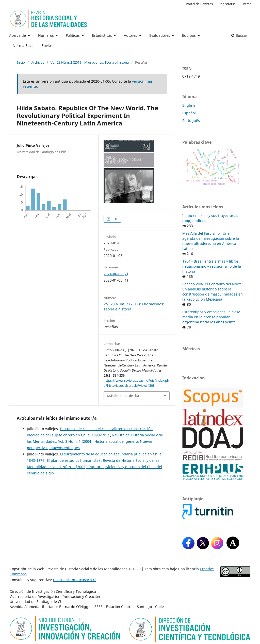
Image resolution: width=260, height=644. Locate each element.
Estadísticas (102, 35)
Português (191, 121)
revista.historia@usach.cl (74, 580)
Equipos (189, 35)
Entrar (246, 4)
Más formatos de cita (123, 396)
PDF (114, 219)
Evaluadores (160, 35)
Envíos (47, 45)
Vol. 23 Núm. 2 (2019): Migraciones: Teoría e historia (90, 62)
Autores (131, 35)
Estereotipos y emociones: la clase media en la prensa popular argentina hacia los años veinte (211, 317)
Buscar (239, 35)
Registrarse (227, 4)
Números (46, 35)
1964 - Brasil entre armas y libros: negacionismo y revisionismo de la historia (212, 266)
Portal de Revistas (199, 4)
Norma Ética (23, 45)
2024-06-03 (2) (116, 274)
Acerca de (18, 35)
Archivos (38, 62)
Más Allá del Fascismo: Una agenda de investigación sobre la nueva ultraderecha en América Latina (211, 241)
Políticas (73, 35)
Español (189, 113)
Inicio (21, 62)
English (189, 105)
